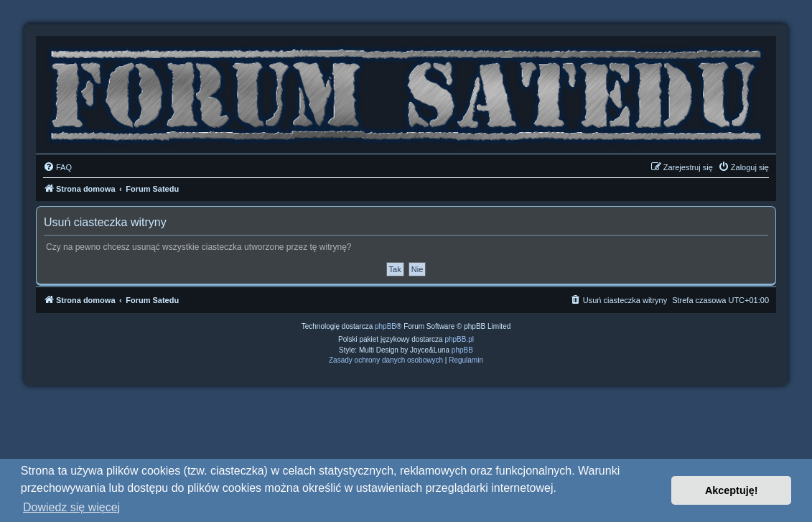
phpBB (386, 326)
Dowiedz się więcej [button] (71, 507)
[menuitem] (57, 167)
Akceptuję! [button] (732, 490)
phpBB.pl (459, 339)
